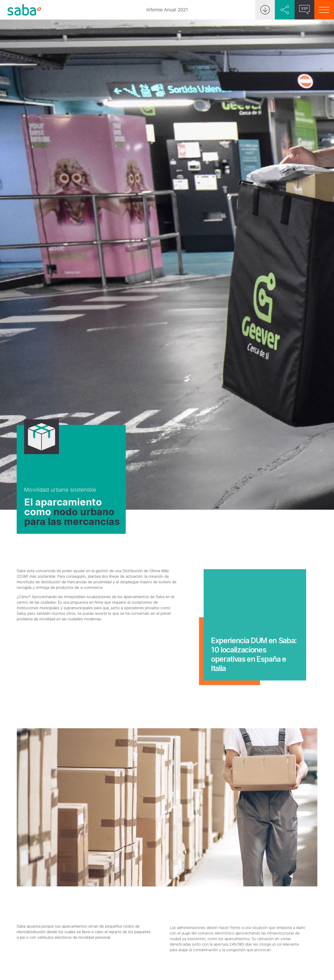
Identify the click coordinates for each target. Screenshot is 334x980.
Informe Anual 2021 (167, 10)
